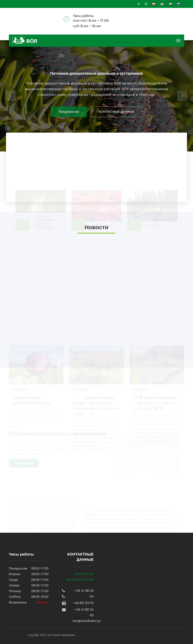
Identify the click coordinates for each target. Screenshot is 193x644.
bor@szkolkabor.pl (83, 621)
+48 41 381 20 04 (84, 594)
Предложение (69, 113)
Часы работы (83, 16)
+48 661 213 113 (83, 603)
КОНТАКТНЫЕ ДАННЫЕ (116, 113)
